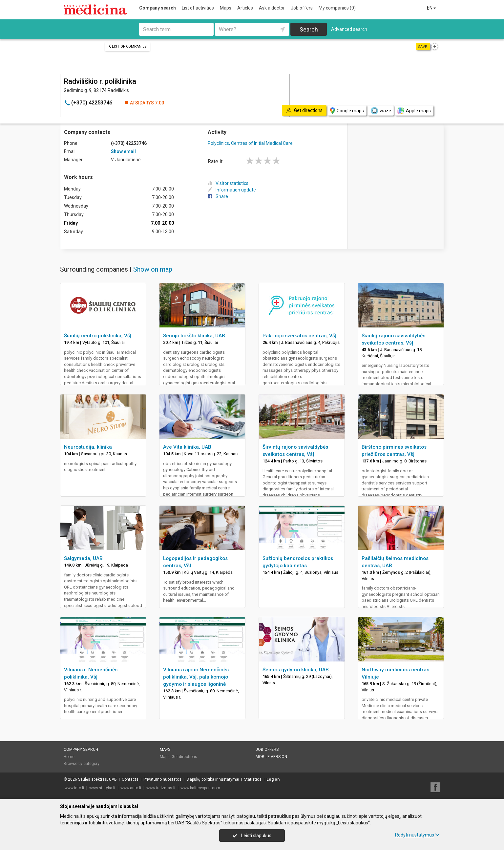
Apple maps (414, 111)
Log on (273, 779)
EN (432, 8)
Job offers (302, 8)
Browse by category (82, 764)
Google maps (347, 111)
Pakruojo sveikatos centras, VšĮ (299, 336)
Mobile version (271, 757)
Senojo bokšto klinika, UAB (194, 336)
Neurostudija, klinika (88, 447)
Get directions (184, 757)
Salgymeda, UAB (83, 558)
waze (381, 111)
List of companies (127, 46)
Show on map (153, 269)
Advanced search (349, 29)
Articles (245, 8)
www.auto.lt (131, 788)
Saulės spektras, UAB (97, 779)
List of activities (198, 8)
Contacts (130, 779)
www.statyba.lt (102, 788)
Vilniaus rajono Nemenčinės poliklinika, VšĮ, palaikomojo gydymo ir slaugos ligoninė (196, 677)
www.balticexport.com (200, 788)
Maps (226, 8)
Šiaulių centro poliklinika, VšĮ (98, 336)
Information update (232, 190)
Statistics (253, 779)
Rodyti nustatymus (417, 835)
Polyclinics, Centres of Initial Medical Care (250, 143)
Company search (157, 8)
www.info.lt (74, 788)
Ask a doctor (272, 8)
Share (218, 196)
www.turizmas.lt (161, 788)
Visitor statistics (228, 183)
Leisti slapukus (252, 836)
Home (69, 757)
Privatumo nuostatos (162, 779)
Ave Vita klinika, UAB (187, 447)
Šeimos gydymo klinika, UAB (296, 670)
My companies (337, 8)
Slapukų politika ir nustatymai (213, 779)
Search (309, 29)
